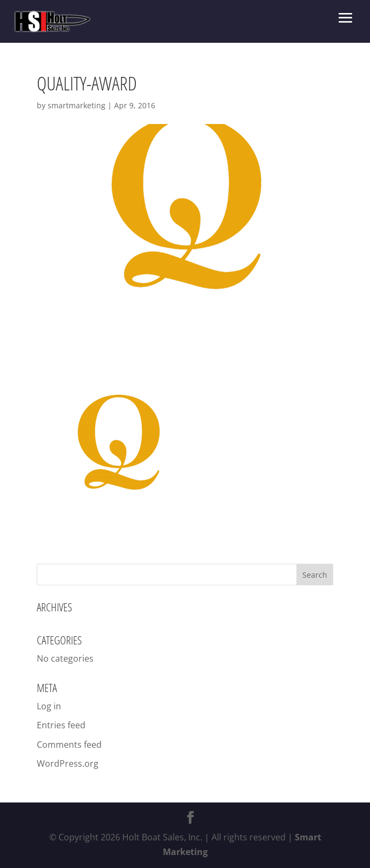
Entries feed (61, 725)
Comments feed (69, 745)
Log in (49, 706)
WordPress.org (68, 763)
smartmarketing (77, 105)
